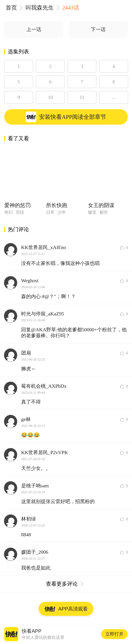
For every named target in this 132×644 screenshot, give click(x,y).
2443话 (71, 8)
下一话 (98, 29)
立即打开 (114, 634)
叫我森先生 (40, 8)
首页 (11, 8)
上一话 (34, 29)
